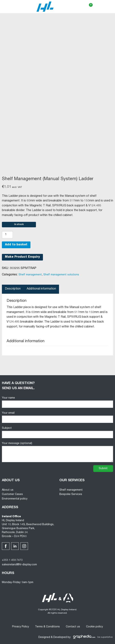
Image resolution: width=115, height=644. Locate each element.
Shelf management (30, 275)
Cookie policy (94, 627)
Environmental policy (15, 499)
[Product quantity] (7, 235)
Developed (60, 637)
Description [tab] (13, 289)
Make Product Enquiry (22, 257)
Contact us (73, 627)
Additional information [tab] (41, 289)
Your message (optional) (57, 452)
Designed (44, 637)
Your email (57, 417)
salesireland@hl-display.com (19, 565)
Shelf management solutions (61, 275)
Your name (57, 402)
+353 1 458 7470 (12, 560)
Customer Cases (12, 494)
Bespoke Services (71, 494)
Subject (57, 432)
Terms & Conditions (47, 627)
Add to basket (16, 245)
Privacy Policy (21, 627)
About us (8, 490)
